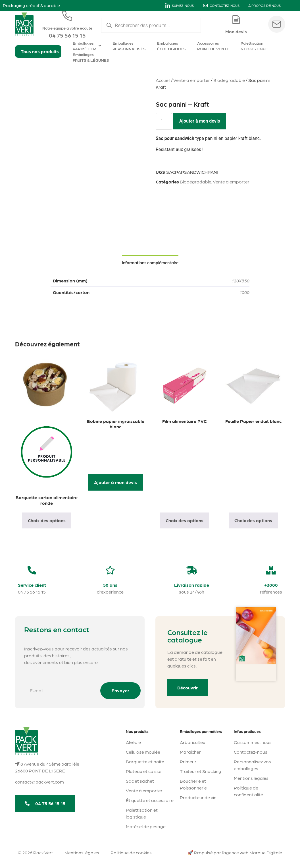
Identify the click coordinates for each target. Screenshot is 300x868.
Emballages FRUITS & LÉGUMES (91, 57)
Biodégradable (229, 80)
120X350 (241, 281)
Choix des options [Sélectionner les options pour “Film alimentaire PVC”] (185, 520)
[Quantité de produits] (164, 121)
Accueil (163, 80)
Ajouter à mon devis (200, 121)
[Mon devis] (236, 20)
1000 (245, 292)
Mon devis (236, 31)
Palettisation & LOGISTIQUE (254, 46)
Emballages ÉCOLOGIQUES (171, 46)
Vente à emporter (192, 80)
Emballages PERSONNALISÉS (129, 46)
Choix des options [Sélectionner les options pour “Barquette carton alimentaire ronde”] (47, 520)
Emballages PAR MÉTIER (87, 46)
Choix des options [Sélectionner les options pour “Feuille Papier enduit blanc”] (253, 520)
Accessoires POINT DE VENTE (213, 46)
